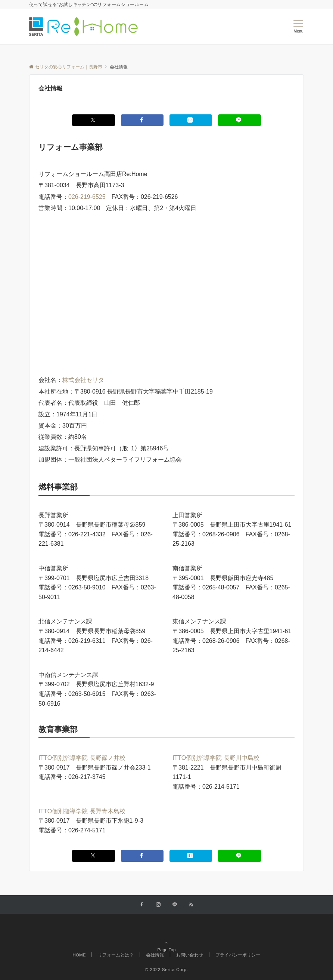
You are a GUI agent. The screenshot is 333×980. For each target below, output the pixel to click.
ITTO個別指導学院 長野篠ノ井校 (82, 758)
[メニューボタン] (298, 27)
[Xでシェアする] (93, 120)
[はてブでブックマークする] (191, 120)
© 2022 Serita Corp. (166, 969)
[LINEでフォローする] (175, 905)
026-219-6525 (87, 197)
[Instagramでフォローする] (158, 905)
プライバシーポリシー (238, 955)
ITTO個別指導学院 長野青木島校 (82, 811)
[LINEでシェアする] (239, 120)
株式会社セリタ (83, 380)
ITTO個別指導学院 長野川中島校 (216, 758)
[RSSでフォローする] (191, 905)
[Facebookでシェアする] (142, 120)
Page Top (166, 939)
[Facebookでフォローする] (142, 905)
